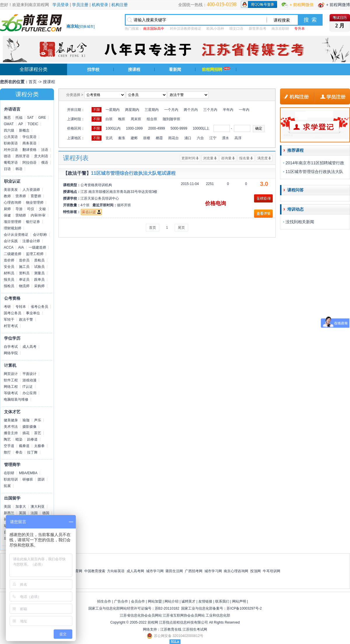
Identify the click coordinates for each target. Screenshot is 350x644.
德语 (7, 156)
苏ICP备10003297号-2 (244, 608)
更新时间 (188, 158)
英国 (22, 513)
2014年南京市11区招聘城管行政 (315, 163)
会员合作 (138, 601)
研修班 (28, 479)
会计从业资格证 (16, 235)
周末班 (136, 119)
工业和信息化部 (218, 615)
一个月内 (171, 110)
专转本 (21, 307)
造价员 (24, 260)
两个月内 (191, 110)
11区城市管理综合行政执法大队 (314, 172)
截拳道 (24, 446)
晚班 (122, 119)
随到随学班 (171, 119)
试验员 (39, 267)
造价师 (9, 260)
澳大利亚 (38, 507)
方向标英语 (116, 571)
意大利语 (41, 156)
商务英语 (29, 143)
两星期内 (132, 110)
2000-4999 (156, 128)
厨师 (7, 209)
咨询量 (226, 158)
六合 (200, 138)
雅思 (7, 118)
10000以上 (201, 128)
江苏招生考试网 (195, 629)
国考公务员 (13, 313)
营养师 (21, 196)
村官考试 (11, 326)
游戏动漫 (29, 380)
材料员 (9, 273)
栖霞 (159, 138)
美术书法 (11, 427)
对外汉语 (11, 150)
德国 (46, 513)
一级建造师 (37, 247)
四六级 (9, 130)
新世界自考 (258, 29)
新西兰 (9, 513)
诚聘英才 (188, 601)
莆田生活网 (174, 571)
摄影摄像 (29, 427)
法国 (34, 513)
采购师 (39, 286)
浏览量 (208, 158)
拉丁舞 (32, 452)
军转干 (9, 320)
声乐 (38, 420)
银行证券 (33, 222)
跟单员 (39, 280)
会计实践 (11, 241)
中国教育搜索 (95, 571)
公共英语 (11, 137)
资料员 (24, 273)
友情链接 (205, 601)
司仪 (31, 209)
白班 (109, 119)
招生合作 (104, 601)
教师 (7, 196)
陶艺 (7, 439)
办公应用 (29, 393)
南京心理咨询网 (236, 571)
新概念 (24, 130)
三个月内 (210, 110)
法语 (45, 150)
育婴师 (36, 196)
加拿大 (21, 507)
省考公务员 (39, 307)
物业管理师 (35, 203)
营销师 (21, 215)
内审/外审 (38, 215)
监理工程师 (35, 254)
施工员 (24, 267)
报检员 (9, 286)
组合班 (152, 119)
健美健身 (11, 420)
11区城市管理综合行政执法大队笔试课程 (133, 173)
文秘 (42, 209)
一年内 (244, 110)
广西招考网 (194, 571)
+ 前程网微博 (338, 5)
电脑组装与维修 (16, 399)
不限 (97, 110)
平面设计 (29, 374)
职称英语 (11, 143)
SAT (30, 118)
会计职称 (40, 235)
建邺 (134, 138)
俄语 (45, 163)
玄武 (109, 138)
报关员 (9, 280)
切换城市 (87, 27)
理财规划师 (13, 228)
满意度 (262, 158)
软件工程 (11, 380)
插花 (26, 433)
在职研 (9, 473)
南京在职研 (280, 29)
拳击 (19, 452)
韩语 (19, 169)
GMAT (9, 124)
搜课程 (134, 69)
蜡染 (19, 439)
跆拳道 (32, 439)
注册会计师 (31, 241)
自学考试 (11, 347)
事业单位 (33, 313)
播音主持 (11, 433)
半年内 (228, 110)
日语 (7, 169)
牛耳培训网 (272, 571)
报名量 (244, 158)
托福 (19, 118)
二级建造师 (13, 254)
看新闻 (175, 69)
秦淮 (122, 138)
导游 (19, 209)
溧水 (225, 138)
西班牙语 (22, 156)
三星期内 (152, 110)
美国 (7, 507)
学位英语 (29, 137)
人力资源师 (31, 190)
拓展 (7, 486)
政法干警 (26, 320)
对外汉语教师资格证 (185, 29)
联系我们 (222, 601)
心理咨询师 (13, 203)
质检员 (39, 260)
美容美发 (11, 190)
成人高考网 (135, 571)
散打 (7, 452)
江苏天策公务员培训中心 (100, 198)
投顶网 (256, 571)
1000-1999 (134, 128)
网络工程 (11, 387)
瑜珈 (26, 420)
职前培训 (11, 479)
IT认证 (28, 387)
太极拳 (39, 446)
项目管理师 (13, 222)
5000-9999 (179, 128)
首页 (33, 82)
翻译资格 (29, 150)
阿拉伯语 (29, 163)
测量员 (39, 273)
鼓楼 (147, 138)
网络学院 (11, 353)
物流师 (24, 286)
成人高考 (29, 347)
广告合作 (121, 601)
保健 (7, 215)
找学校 (93, 69)
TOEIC (33, 124)
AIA (21, 247)
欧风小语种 (215, 29)
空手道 (9, 446)
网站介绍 (171, 601)
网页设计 (11, 374)
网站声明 (239, 601)
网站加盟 (155, 601)
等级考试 (11, 393)
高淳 (238, 138)
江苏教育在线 (171, 629)
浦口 (188, 138)
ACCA (9, 247)
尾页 (181, 228)
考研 (7, 307)
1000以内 (113, 128)
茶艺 (38, 433)
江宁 (213, 138)
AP (21, 124)
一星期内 (113, 110)
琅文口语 (236, 29)
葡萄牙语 (11, 163)
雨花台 (174, 138)
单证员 (24, 280)
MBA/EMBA (28, 473)
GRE (42, 118)
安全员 (9, 267)
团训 (41, 479)
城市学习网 (155, 571)
